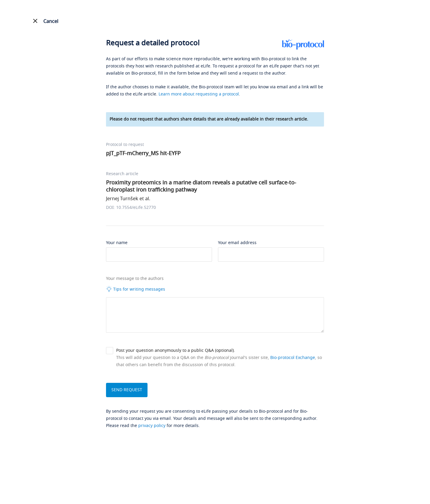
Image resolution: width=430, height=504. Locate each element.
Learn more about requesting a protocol (199, 94)
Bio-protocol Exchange (293, 358)
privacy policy (152, 426)
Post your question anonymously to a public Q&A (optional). (176, 350)
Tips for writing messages (136, 289)
